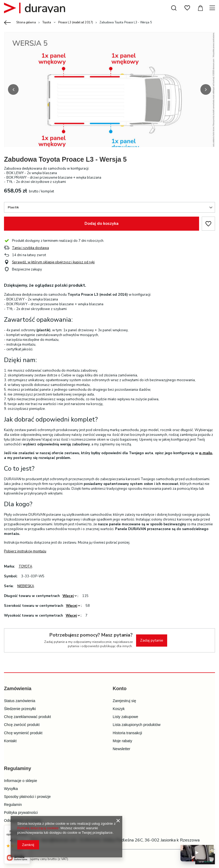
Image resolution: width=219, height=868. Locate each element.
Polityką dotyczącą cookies (38, 828)
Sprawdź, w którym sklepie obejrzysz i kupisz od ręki (53, 262)
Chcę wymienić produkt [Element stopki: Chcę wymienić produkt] (23, 732)
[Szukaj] (174, 8)
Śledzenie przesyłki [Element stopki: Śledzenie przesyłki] (20, 708)
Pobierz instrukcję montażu (25, 551)
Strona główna (26, 22)
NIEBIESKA (26, 586)
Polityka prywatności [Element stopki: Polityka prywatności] (21, 812)
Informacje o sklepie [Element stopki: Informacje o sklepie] (21, 780)
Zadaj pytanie (152, 640)
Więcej (68, 595)
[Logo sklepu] (35, 8)
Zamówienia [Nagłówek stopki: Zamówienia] (18, 688)
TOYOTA (25, 566)
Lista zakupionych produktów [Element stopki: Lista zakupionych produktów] (137, 724)
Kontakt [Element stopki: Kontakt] (10, 740)
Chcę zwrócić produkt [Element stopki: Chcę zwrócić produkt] (22, 724)
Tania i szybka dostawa (30, 248)
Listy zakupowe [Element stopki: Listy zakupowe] (125, 716)
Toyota (47, 23)
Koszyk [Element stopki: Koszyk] (119, 708)
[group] (109, 98)
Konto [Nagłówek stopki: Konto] (120, 688)
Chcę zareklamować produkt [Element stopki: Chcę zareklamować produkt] (28, 716)
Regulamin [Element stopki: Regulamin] (13, 804)
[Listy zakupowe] (187, 8)
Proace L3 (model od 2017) (76, 23)
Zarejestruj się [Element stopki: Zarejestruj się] (124, 700)
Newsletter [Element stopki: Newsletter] (121, 748)
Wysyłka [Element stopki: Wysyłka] (11, 788)
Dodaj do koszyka (102, 223)
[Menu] (213, 8)
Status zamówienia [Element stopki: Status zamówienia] (20, 700)
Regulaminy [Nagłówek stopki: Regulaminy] (18, 768)
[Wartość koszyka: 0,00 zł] (200, 8)
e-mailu (206, 453)
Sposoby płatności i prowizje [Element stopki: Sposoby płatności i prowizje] (27, 796)
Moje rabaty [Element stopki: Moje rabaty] (122, 740)
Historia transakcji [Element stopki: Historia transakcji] (127, 732)
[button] (13, 89)
